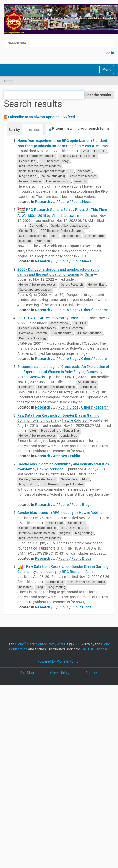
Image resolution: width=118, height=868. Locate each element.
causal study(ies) (53, 176)
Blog (40, 587)
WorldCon (43, 241)
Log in (109, 53)
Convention (38, 226)
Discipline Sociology (33, 339)
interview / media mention (37, 533)
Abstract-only (87, 382)
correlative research (83, 176)
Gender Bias (27, 161)
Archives (60, 456)
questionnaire (94, 236)
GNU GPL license (95, 649)
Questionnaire (62, 333)
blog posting (28, 176)
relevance (33, 130)
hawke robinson (30, 182)
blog (54, 236)
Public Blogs (68, 310)
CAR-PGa (80, 323)
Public (63, 202)
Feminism (26, 387)
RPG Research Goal (74, 528)
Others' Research (95, 310)
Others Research (72, 285)
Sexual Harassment (32, 236)
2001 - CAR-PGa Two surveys (41, 318)
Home (9, 81)
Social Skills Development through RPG (46, 171)
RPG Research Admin (79, 572)
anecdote (84, 171)
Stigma (65, 533)
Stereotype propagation (35, 290)
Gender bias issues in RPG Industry (45, 513)
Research (43, 202)
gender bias (69, 436)
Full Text (100, 151)
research (80, 182)
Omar (89, 274)
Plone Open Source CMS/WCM (40, 644)
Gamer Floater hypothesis (37, 156)
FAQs (85, 151)
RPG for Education (89, 333)
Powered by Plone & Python (59, 661)
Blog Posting (57, 587)
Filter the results (98, 95)
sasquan (25, 241)
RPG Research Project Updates (40, 166)
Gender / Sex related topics (78, 156)
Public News (81, 202)
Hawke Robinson (58, 182)
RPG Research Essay (55, 161)
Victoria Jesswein (96, 146)
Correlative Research (33, 333)
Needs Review (59, 323)
